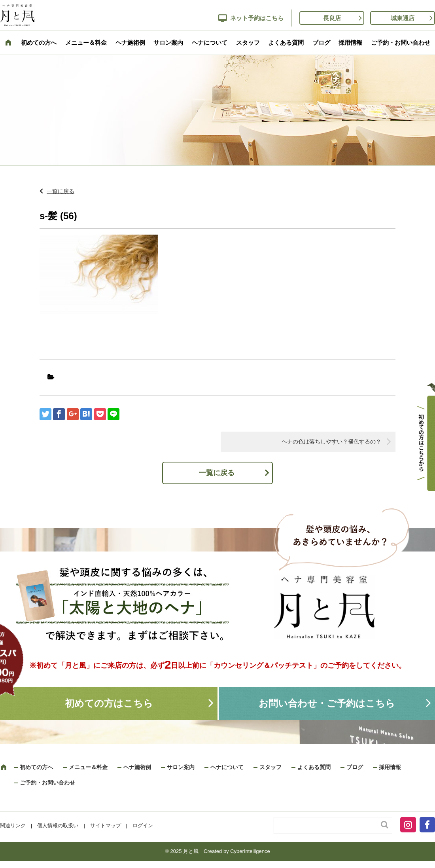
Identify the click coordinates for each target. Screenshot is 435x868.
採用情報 (350, 43)
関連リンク (13, 825)
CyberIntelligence (250, 851)
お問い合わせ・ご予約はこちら (327, 703)
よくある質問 (286, 43)
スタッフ (248, 43)
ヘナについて (210, 43)
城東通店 (403, 18)
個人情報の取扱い (58, 825)
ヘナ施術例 (130, 43)
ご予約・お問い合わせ (401, 43)
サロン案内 (168, 43)
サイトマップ (106, 825)
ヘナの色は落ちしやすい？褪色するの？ (331, 442)
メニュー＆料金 (86, 43)
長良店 (332, 18)
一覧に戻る (61, 191)
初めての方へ (39, 43)
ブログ (321, 43)
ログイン (143, 825)
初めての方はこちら (109, 703)
